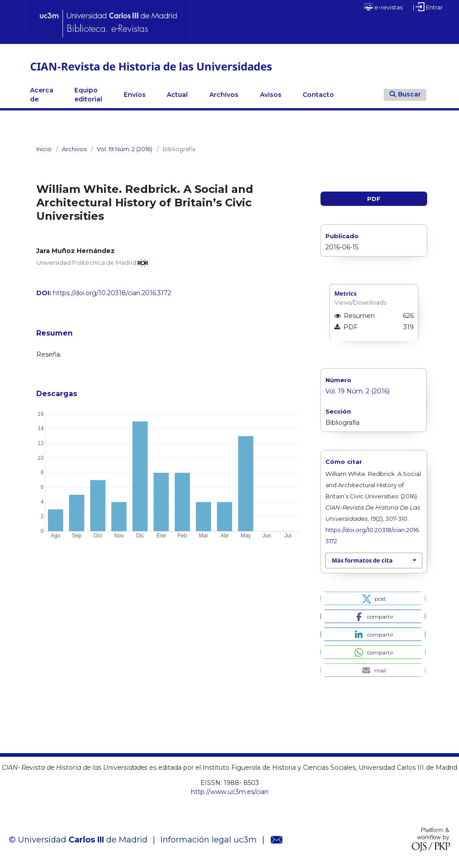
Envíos (135, 95)
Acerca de (42, 95)
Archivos (224, 95)
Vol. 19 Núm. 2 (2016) (125, 149)
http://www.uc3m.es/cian (230, 792)
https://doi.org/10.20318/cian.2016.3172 (112, 293)
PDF (374, 199)
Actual (177, 95)
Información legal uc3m (209, 840)
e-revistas (383, 7)
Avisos (271, 95)
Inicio (44, 149)
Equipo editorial (88, 95)
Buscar (405, 94)
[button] (373, 598)
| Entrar (428, 7)
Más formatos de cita (362, 560)
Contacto (318, 95)
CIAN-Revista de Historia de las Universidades (151, 66)
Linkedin (355, 95)
